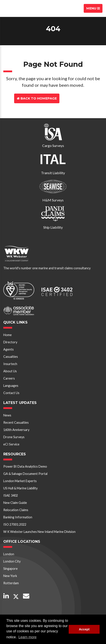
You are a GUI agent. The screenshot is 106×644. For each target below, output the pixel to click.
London (9, 554)
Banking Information (18, 517)
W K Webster (19, 8)
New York (10, 576)
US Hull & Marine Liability (20, 488)
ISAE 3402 (11, 495)
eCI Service (11, 444)
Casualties (11, 357)
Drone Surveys (14, 437)
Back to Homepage (37, 98)
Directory (10, 342)
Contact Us (76, 98)
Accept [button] (84, 629)
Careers (9, 378)
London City (12, 561)
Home (8, 335)
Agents (9, 349)
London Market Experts (20, 481)
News (7, 415)
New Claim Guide (15, 503)
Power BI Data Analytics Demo (25, 466)
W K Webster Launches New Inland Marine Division (39, 532)
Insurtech (10, 364)
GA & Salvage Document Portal (25, 474)
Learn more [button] (28, 637)
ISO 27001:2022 (15, 524)
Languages (11, 386)
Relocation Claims (16, 510)
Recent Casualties (16, 422)
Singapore (10, 569)
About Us (10, 371)
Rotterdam (11, 583)
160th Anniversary (16, 430)
